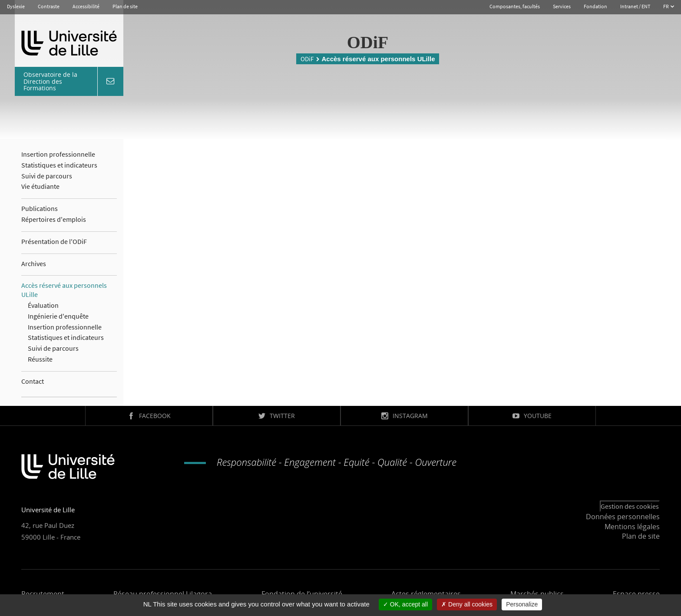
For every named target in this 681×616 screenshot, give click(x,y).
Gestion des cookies (630, 506)
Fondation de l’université (302, 594)
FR (666, 6)
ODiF (307, 59)
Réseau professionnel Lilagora (163, 594)
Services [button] (562, 6)
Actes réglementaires (426, 594)
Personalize (522, 604)
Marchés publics (537, 594)
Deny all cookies (467, 604)
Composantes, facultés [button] (515, 6)
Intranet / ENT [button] (635, 6)
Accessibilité (86, 6)
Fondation (595, 6)
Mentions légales (632, 527)
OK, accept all (405, 604)
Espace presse (636, 594)
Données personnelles (623, 517)
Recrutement (43, 594)
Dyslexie (16, 6)
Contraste (49, 6)
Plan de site (125, 6)
